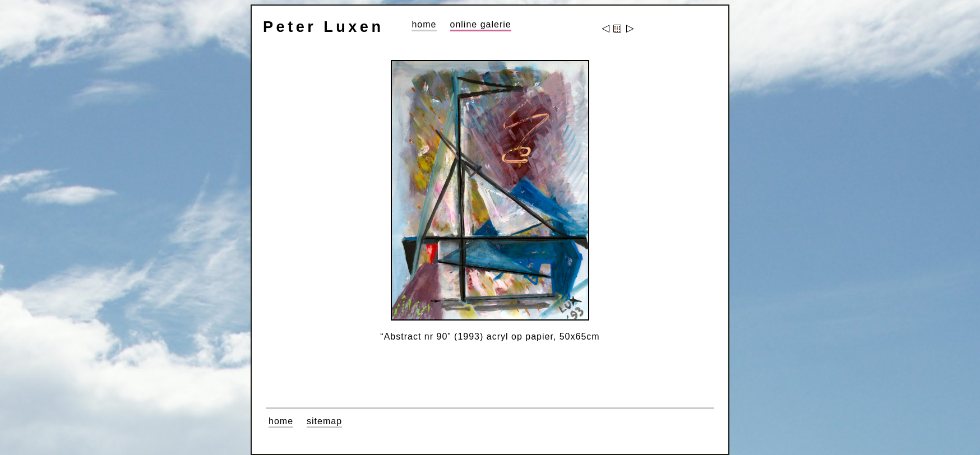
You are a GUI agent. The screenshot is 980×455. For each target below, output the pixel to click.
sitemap (324, 421)
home (424, 24)
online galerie (481, 24)
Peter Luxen (323, 27)
